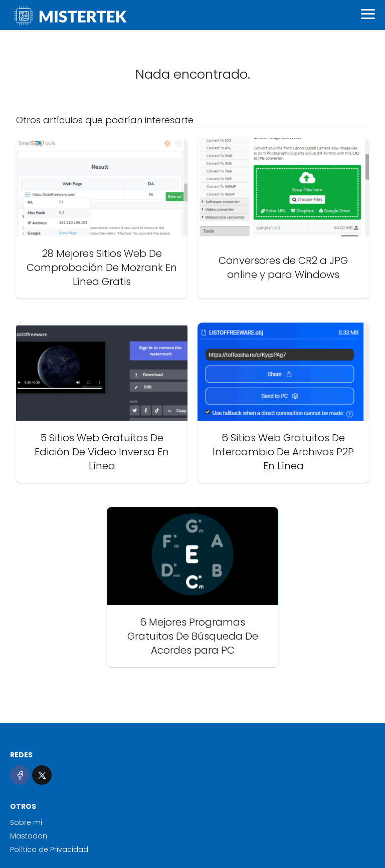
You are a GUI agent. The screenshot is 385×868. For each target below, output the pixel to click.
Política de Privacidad (49, 849)
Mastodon (29, 836)
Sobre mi (26, 822)
